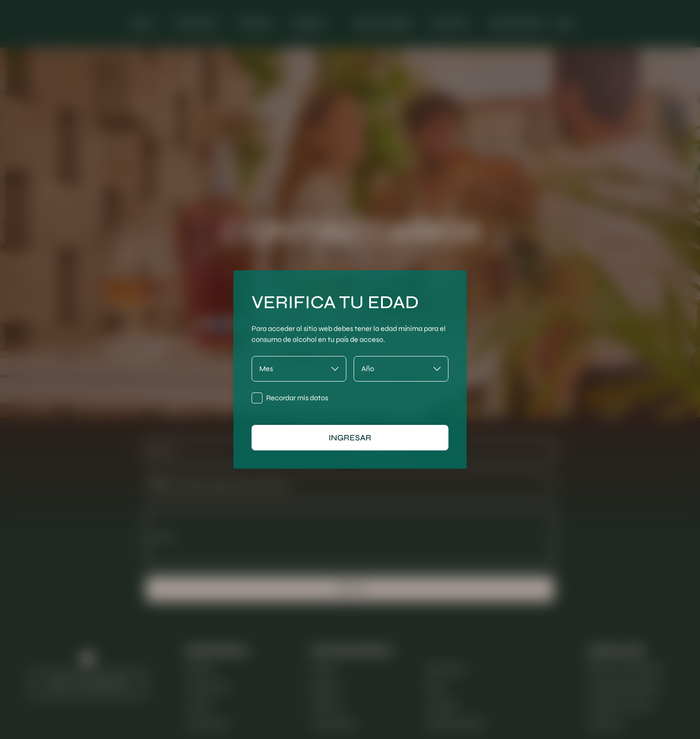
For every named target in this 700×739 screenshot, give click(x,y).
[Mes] (299, 369)
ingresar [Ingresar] (350, 438)
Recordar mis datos (297, 398)
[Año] (401, 369)
